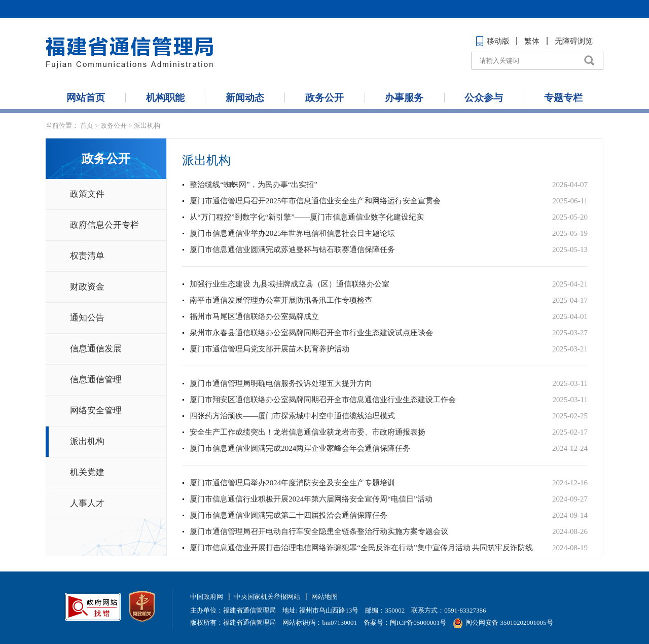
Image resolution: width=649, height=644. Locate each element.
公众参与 (484, 98)
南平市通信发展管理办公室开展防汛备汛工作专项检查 (281, 300)
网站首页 (86, 98)
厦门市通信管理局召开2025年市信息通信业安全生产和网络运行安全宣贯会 (315, 201)
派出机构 (147, 126)
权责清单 (87, 256)
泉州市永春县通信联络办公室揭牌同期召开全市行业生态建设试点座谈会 (311, 333)
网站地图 (324, 597)
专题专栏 (563, 98)
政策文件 (87, 194)
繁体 (532, 41)
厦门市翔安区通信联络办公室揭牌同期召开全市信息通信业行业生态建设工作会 (323, 400)
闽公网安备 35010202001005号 (503, 622)
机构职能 (165, 98)
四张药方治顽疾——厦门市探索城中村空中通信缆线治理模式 (292, 416)
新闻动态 (245, 98)
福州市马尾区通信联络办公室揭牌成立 (254, 316)
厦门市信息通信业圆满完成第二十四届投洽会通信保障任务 (289, 515)
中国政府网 (207, 597)
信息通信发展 (96, 349)
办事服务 (404, 98)
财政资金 (87, 287)
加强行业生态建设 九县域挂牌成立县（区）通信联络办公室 (290, 284)
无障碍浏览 (574, 41)
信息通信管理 (96, 380)
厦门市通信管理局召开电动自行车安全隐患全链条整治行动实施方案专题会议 (319, 531)
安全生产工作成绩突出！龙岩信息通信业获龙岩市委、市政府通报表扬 (308, 432)
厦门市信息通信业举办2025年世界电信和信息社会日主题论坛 (292, 233)
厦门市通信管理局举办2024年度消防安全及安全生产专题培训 (292, 483)
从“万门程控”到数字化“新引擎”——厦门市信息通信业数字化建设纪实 (307, 217)
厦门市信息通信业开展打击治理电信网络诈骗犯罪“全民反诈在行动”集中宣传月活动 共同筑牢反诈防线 (361, 548)
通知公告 (87, 318)
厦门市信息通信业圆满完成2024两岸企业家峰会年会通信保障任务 (300, 448)
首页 (87, 126)
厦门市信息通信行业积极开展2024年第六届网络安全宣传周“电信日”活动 (311, 499)
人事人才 (87, 503)
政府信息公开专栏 (104, 225)
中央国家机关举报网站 (267, 597)
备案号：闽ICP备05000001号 (405, 622)
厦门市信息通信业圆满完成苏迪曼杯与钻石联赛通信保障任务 (292, 249)
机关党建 (87, 472)
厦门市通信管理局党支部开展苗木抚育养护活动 (269, 349)
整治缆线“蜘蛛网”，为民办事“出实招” (254, 185)
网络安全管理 (96, 410)
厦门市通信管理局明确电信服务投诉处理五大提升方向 (281, 383)
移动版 (493, 41)
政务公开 (324, 98)
